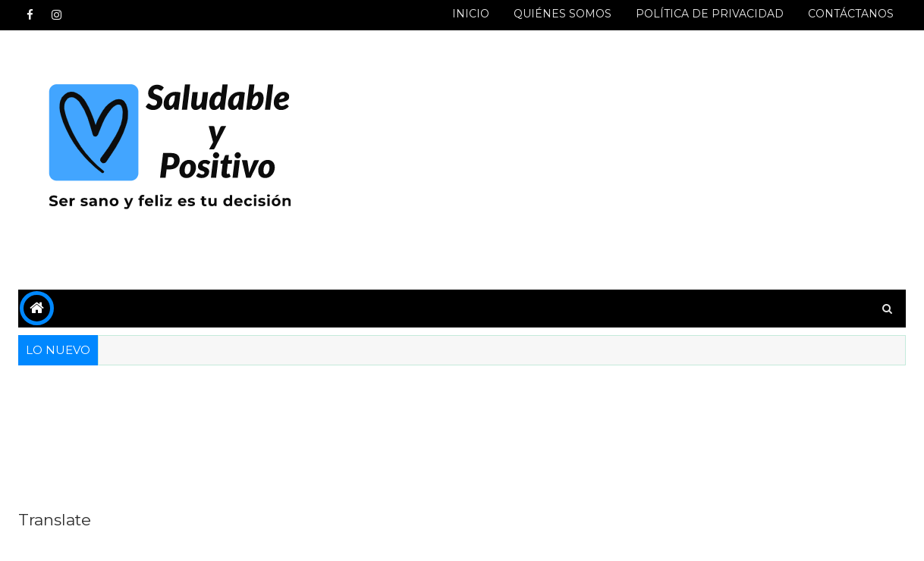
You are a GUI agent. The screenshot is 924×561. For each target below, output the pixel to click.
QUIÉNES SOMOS (563, 14)
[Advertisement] (629, 161)
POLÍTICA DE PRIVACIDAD (710, 14)
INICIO (471, 14)
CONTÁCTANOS (851, 14)
